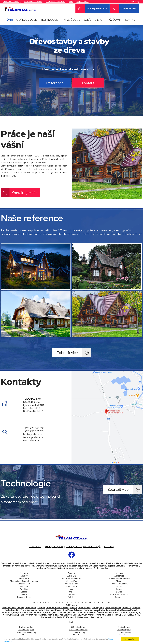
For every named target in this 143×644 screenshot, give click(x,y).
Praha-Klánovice (46, 610)
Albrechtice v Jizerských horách (24, 581)
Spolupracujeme (54, 546)
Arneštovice (71, 586)
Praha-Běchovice (29, 610)
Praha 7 (41, 612)
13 (74, 602)
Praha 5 (118, 612)
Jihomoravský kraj (26, 630)
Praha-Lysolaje (9, 608)
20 (101, 602)
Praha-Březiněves (113, 608)
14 (78, 602)
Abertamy (24, 573)
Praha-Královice (48, 617)
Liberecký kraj (79, 632)
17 (90, 602)
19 (97, 602)
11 (66, 602)
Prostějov (136, 612)
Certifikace (35, 546)
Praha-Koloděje (12, 610)
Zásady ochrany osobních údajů (83, 546)
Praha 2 (73, 608)
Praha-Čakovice (107, 610)
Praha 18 (50, 608)
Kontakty (109, 546)
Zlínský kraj (124, 635)
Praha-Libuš (31, 608)
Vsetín (6, 615)
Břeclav (58, 610)
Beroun (49, 612)
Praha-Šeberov (122, 610)
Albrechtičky (71, 581)
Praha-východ (88, 615)
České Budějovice (105, 612)
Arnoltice (24, 589)
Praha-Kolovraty (75, 610)
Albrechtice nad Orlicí (71, 578)
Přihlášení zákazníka (33, 2)
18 (93, 602)
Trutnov (41, 608)
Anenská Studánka (119, 584)
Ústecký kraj (79, 635)
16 (86, 602)
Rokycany (18, 612)
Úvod (10, 20)
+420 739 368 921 (33, 431)
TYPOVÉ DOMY (71, 20)
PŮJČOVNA (115, 20)
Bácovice (119, 597)
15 (82, 602)
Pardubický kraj (124, 630)
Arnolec (119, 586)
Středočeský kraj (79, 627)
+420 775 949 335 (34, 428)
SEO (71, 2)
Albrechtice (119, 576)
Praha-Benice (84, 608)
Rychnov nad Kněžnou (36, 615)
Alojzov (119, 581)
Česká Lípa (117, 615)
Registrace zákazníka (56, 2)
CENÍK (87, 20)
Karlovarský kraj (26, 627)
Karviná (70, 617)
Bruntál (59, 608)
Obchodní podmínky (12, 2)
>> (109, 602)
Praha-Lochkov (91, 610)
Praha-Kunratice (103, 615)
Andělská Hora (24, 584)
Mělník (51, 615)
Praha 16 (127, 608)
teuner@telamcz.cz (34, 437)
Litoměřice (7, 612)
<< (35, 602)
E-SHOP (99, 20)
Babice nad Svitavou (119, 594)
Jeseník (77, 615)
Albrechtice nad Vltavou (119, 578)
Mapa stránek (82, 2)
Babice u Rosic (24, 597)
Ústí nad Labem (76, 612)
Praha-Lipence (17, 615)
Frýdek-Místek (81, 617)
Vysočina (26, 635)
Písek (66, 608)
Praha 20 (61, 617)
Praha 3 (127, 612)
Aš (72, 589)
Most (126, 615)
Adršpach (71, 576)
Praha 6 (134, 610)
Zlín (64, 610)
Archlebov (24, 586)
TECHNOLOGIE (49, 20)
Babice (119, 589)
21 (105, 602)
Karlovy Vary (98, 608)
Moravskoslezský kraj (26, 632)
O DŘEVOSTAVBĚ (27, 20)
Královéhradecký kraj (79, 630)
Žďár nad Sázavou (63, 615)
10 (63, 602)
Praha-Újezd (90, 612)
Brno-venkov (30, 612)
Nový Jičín (134, 615)
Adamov (72, 573)
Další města (97, 617)
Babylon (71, 597)
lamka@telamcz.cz (33, 434)
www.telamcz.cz (32, 440)
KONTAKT (131, 20)
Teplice (20, 608)
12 (70, 602)
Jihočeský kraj (124, 627)
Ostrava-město (60, 612)
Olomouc (136, 608)
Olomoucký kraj (124, 632)
